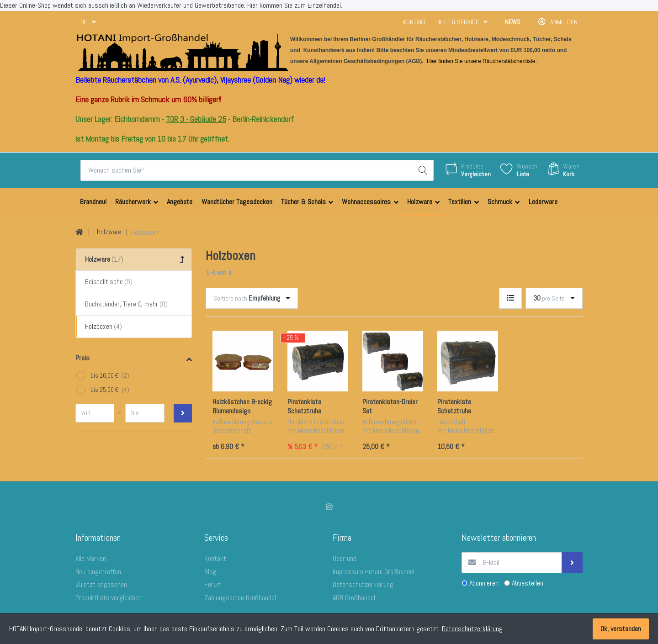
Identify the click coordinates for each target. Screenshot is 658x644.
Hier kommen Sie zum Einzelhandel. (295, 5)
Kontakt (415, 22)
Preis (82, 358)
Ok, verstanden (621, 629)
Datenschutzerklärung (472, 629)
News (513, 22)
